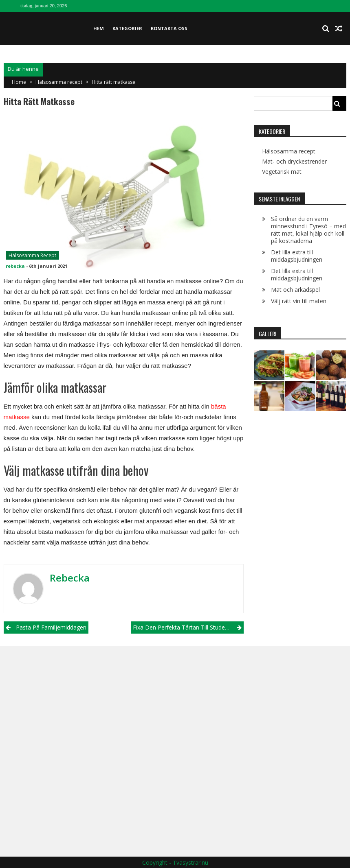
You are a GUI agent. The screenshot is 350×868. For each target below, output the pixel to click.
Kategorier (127, 28)
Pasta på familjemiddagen (51, 627)
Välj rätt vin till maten (299, 301)
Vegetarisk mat (282, 172)
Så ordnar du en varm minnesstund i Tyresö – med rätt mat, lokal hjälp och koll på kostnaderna (308, 230)
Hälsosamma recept (59, 82)
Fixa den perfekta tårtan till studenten (185, 627)
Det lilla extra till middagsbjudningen (297, 256)
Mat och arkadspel (295, 290)
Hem (99, 28)
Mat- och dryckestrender (294, 162)
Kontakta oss (169, 28)
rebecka (15, 266)
